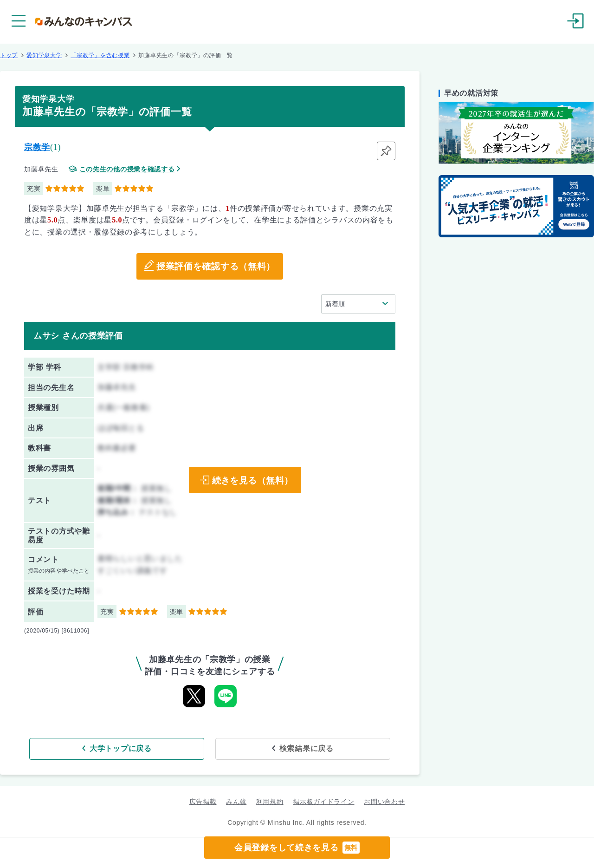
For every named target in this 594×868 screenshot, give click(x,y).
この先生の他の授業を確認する (127, 169)
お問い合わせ (384, 801)
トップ (9, 55)
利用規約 (270, 801)
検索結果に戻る (277, 747)
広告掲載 (203, 801)
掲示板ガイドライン (323, 801)
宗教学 (37, 147)
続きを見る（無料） (251, 480)
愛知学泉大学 (44, 55)
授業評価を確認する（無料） (216, 267)
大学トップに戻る (150, 747)
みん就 (236, 801)
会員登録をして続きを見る (297, 848)
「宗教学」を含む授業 (100, 55)
